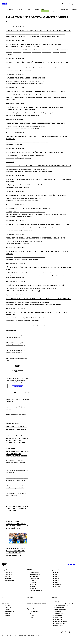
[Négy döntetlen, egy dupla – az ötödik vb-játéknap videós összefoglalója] (18, 543)
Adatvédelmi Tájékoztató (61, 621)
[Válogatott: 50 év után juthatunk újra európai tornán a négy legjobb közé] (38, 270)
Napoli (50, 171)
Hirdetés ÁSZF (58, 617)
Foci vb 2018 (33, 584)
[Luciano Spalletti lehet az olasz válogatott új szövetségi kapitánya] (38, 167)
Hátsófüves (8, 576)
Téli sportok (57, 586)
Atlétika (8, 448)
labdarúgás (8, 84)
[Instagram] (68, 564)
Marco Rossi (63, 275)
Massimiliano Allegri (20, 97)
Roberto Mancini (37, 36)
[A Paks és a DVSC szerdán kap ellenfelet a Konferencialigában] (18, 432)
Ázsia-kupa (19, 115)
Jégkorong (8, 610)
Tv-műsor (32, 615)
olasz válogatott (9, 129)
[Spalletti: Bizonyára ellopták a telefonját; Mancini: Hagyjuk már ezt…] (38, 65)
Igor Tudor (24, 36)
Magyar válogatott (10, 248)
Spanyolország (55, 214)
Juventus (17, 36)
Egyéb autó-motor (34, 611)
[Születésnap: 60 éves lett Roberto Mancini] (38, 80)
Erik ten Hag (39, 97)
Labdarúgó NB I (10, 424)
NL (24, 291)
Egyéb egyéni (58, 584)
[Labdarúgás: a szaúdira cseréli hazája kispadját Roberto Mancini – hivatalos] (38, 139)
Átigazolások (8, 578)
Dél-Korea (12, 115)
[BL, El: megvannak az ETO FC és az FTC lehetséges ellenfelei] (18, 501)
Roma (7, 97)
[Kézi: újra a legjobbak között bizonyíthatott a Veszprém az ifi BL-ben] (18, 487)
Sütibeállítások (59, 626)
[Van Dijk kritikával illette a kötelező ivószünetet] (18, 359)
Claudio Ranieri (47, 97)
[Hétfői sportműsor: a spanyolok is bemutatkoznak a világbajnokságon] (18, 400)
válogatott (18, 259)
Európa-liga (33, 582)
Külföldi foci (30, 570)
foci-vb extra (9, 52)
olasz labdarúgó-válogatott (31, 171)
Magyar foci (5, 570)
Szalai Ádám (18, 275)
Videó (31, 617)
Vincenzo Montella (10, 99)
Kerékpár (57, 578)
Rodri (7, 214)
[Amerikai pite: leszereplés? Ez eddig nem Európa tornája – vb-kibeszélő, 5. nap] (18, 516)
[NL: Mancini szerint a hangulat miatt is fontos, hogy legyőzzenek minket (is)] (38, 315)
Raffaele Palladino (47, 36)
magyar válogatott (33, 259)
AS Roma (64, 97)
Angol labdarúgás (34, 572)
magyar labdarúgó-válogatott (52, 275)
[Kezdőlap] (4, 4)
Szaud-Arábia (26, 115)
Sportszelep (30, 597)
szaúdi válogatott (35, 129)
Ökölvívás (57, 580)
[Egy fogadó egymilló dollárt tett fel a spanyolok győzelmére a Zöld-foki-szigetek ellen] (18, 463)
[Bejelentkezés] (64, 4)
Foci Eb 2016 (33, 586)
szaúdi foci (27, 129)
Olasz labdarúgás (10, 27)
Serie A (29, 36)
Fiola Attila (35, 275)
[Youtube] (74, 564)
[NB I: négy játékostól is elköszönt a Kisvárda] (18, 421)
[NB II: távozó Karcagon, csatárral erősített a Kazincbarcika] (18, 495)
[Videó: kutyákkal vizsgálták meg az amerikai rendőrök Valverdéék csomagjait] (18, 344)
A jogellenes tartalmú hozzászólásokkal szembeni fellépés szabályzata (64, 604)
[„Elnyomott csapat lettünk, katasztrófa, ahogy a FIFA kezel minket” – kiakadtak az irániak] (18, 479)
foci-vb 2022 (18, 244)
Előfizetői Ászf (58, 619)
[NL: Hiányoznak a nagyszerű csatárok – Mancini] (38, 210)
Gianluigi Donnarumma (44, 214)
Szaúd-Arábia (19, 144)
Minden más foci (10, 104)
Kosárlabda (8, 608)
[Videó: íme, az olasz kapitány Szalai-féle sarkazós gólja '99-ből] (38, 287)
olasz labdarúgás (23, 84)
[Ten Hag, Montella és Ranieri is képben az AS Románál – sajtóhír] (38, 93)
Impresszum (58, 600)
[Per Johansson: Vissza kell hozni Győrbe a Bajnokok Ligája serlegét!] (18, 352)
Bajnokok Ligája (10, 36)
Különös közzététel (59, 613)
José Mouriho (9, 54)
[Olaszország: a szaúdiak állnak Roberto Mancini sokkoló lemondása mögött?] (38, 182)
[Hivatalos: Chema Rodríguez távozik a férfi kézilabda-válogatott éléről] (18, 336)
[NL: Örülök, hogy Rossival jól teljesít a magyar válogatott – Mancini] (38, 300)
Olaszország (56, 52)
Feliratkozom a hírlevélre (18, 386)
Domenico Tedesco (47, 52)
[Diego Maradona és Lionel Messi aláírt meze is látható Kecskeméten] (18, 471)
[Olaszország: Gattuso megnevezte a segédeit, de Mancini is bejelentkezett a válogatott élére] (38, 47)
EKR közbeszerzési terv (60, 609)
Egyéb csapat (8, 616)
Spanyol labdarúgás (35, 574)
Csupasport (61, 10)
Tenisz (56, 582)
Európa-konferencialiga (12, 435)
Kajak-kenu (57, 576)
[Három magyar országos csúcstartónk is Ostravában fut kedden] (18, 446)
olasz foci (41, 84)
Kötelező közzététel (59, 607)
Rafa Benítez (63, 52)
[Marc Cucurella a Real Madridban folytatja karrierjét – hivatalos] (18, 416)
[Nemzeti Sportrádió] (69, 4)
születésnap (15, 84)
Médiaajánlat (58, 602)
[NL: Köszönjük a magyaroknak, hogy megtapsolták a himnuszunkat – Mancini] (38, 254)
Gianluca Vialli (9, 230)
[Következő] (41, 325)
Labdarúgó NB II (9, 574)
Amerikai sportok (9, 612)
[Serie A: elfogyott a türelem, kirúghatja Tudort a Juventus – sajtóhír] (38, 32)
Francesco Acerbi (23, 214)
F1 (3, 597)
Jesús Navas (63, 214)
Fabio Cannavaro (37, 52)
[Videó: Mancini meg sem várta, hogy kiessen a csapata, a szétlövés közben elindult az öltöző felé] (38, 110)
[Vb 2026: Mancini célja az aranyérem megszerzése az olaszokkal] (38, 240)
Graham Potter (56, 97)
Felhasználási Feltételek (60, 623)
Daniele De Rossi (17, 52)
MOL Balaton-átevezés (45, 10)
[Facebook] (71, 564)
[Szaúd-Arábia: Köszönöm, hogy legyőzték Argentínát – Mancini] (38, 125)
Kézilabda (7, 606)
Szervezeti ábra (58, 611)
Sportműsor (37, 10)
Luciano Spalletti (57, 36)
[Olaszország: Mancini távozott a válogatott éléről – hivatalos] (38, 197)
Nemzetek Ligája (27, 217)
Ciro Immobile (19, 320)
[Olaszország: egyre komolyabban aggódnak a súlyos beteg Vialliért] (38, 226)
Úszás (56, 574)
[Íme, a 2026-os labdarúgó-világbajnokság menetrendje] (18, 408)
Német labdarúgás (34, 578)
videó (7, 115)
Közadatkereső (58, 615)
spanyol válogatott (10, 217)
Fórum (31, 613)
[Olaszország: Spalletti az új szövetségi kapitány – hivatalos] (38, 154)
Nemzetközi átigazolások (36, 591)
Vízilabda (7, 614)
